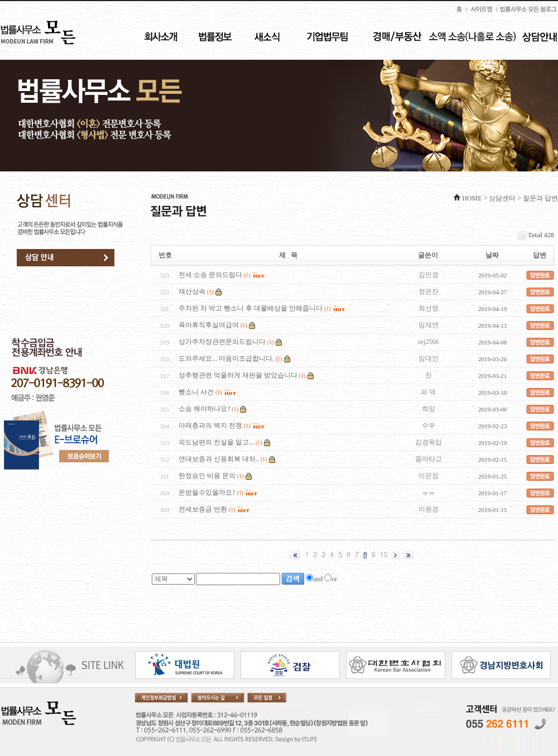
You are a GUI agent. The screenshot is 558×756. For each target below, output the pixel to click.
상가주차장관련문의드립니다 (222, 342)
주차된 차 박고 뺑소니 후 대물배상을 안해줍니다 (251, 308)
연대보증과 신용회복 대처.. (219, 459)
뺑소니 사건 (196, 392)
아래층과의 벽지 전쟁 (210, 425)
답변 (540, 255)
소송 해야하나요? (204, 409)
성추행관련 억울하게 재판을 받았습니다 (238, 375)
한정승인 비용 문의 (207, 476)
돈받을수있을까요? (207, 492)
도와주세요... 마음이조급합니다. (226, 358)
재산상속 (192, 291)
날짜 (492, 255)
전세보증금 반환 (203, 509)
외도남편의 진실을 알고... (216, 442)
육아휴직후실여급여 (209, 325)
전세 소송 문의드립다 (210, 275)
